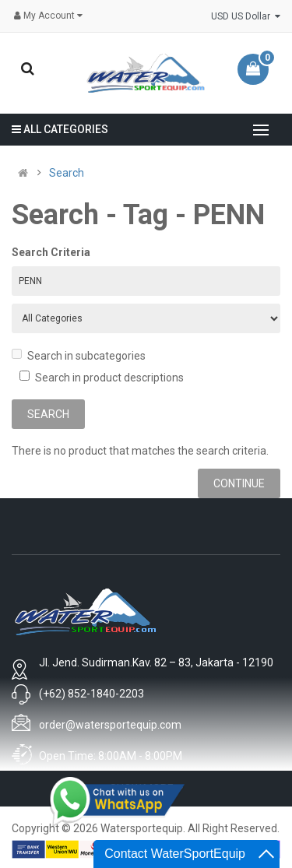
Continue (239, 483)
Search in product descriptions (102, 377)
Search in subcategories (79, 355)
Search (67, 173)
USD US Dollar (246, 16)
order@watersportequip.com (110, 725)
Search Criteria (51, 252)
